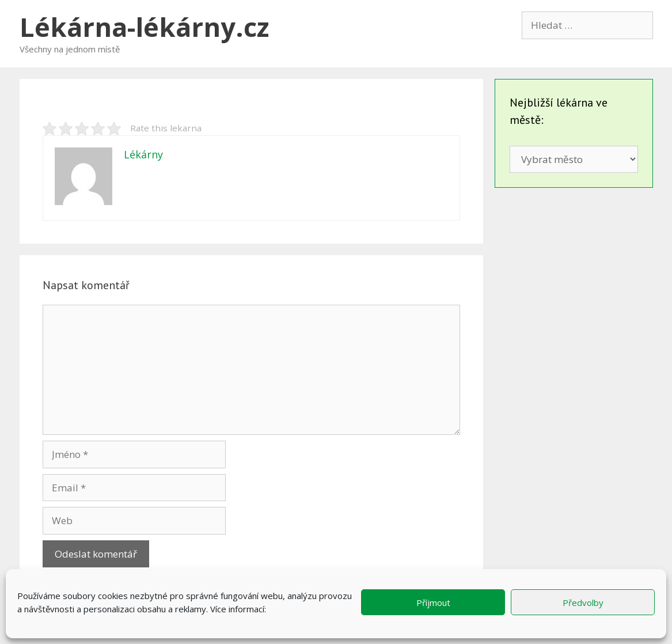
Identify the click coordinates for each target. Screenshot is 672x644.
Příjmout (433, 603)
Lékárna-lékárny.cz (144, 27)
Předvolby (583, 603)
